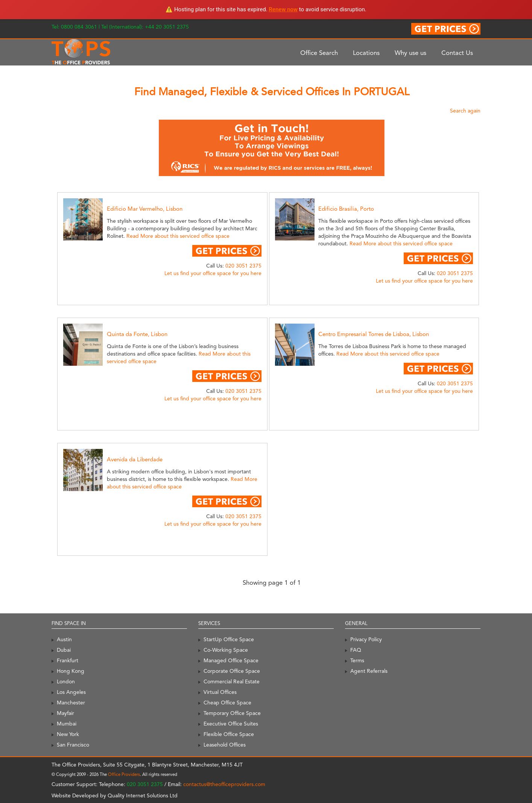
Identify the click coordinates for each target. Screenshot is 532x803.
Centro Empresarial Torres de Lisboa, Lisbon (374, 334)
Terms (357, 660)
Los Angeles (71, 692)
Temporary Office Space (232, 713)
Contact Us (457, 53)
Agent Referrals (369, 671)
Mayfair (65, 713)
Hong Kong (71, 671)
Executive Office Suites (231, 724)
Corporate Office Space (232, 671)
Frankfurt (68, 660)
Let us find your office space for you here (213, 273)
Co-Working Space (226, 650)
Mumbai (67, 724)
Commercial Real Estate (232, 681)
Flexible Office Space (229, 734)
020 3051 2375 (243, 266)
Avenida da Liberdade (135, 459)
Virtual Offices (220, 692)
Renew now (283, 9)
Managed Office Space (231, 660)
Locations (366, 53)
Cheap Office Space (227, 703)
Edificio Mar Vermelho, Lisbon (145, 209)
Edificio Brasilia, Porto (346, 209)
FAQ (356, 650)
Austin (64, 639)
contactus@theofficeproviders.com (224, 784)
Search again (465, 111)
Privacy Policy (366, 639)
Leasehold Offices (225, 745)
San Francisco (73, 745)
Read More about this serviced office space (178, 236)
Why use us (410, 53)
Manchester (71, 703)
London (66, 681)
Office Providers (124, 774)
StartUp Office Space (229, 639)
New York (68, 734)
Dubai (64, 650)
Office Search (319, 53)
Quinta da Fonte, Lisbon (137, 334)
